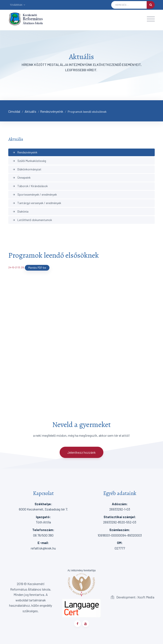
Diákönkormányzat (27, 169)
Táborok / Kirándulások (30, 186)
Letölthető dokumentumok (32, 220)
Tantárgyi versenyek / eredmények (37, 203)
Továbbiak (18, 5)
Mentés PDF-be (37, 268)
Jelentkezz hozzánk (81, 452)
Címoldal (14, 111)
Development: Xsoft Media (133, 597)
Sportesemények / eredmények (35, 194)
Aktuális (30, 111)
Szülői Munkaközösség (29, 161)
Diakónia (20, 211)
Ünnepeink (22, 177)
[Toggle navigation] (151, 19)
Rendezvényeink (52, 111)
